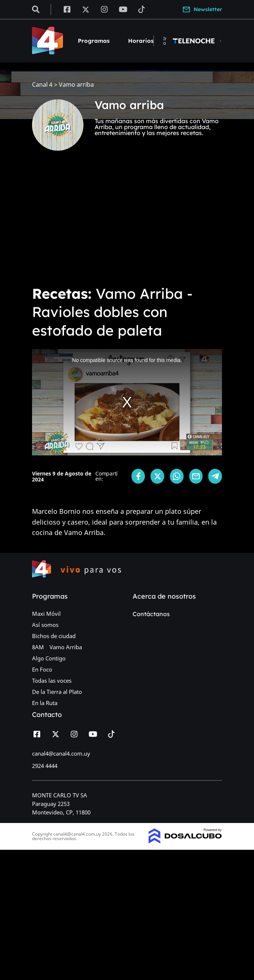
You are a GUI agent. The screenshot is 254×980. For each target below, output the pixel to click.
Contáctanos (151, 614)
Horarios (141, 41)
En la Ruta (45, 703)
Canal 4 (42, 85)
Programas (94, 41)
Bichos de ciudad (54, 636)
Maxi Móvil (46, 614)
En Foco (42, 669)
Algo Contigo (49, 658)
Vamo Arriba (66, 647)
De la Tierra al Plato (57, 692)
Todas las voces (52, 680)
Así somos (45, 625)
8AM (38, 647)
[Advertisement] (127, 223)
